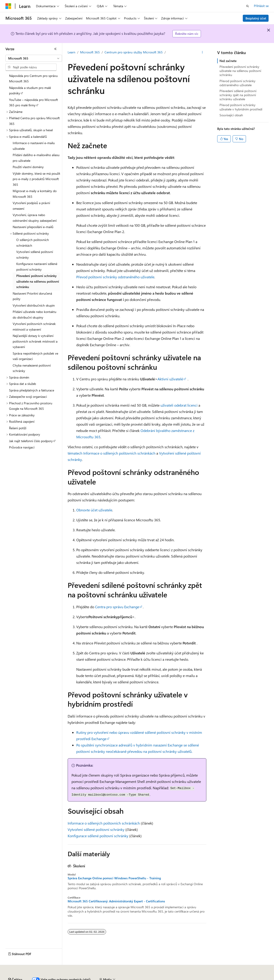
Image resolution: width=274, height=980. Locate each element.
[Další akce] (202, 52)
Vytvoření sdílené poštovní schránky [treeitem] (35, 255)
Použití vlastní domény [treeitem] (28, 167)
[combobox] (34, 58)
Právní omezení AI (18, 978)
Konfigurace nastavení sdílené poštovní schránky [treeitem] (37, 267)
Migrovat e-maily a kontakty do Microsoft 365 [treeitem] (35, 194)
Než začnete (228, 61)
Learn (71, 52)
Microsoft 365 (90, 52)
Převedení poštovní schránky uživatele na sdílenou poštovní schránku (240, 71)
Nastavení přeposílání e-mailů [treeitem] (33, 227)
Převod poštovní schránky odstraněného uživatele (115, 277)
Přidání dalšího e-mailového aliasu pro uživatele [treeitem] (36, 158)
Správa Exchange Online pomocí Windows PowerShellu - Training (114, 878)
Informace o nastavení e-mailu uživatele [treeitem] (34, 146)
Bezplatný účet (256, 18)
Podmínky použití (225, 978)
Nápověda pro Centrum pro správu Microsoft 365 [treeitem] (33, 79)
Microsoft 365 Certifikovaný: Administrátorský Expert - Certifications (116, 901)
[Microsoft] (8, 6)
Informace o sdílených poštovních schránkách (104, 823)
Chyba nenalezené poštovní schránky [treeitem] (32, 368)
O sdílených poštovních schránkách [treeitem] (33, 243)
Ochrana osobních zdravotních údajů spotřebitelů (170, 978)
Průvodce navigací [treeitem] (22, 447)
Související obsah (231, 115)
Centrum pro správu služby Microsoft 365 (134, 52)
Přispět (83, 978)
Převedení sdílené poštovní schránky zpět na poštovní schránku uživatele (238, 95)
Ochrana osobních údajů (110, 978)
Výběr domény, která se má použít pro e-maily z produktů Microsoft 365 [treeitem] (36, 179)
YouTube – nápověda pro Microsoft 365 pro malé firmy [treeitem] (33, 103)
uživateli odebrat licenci (179, 405)
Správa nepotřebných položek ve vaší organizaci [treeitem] (35, 356)
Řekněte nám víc (187, 34)
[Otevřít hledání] (248, 6)
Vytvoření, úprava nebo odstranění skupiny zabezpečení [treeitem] (35, 218)
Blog (66, 978)
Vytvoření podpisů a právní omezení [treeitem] (31, 206)
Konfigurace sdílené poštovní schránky (98, 836)
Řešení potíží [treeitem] (18, 428)
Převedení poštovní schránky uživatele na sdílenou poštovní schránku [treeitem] (38, 281)
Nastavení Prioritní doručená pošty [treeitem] (32, 296)
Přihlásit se (261, 6)
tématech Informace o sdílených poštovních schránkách (112, 453)
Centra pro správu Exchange (117, 607)
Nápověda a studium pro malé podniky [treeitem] (30, 91)
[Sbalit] (55, 49)
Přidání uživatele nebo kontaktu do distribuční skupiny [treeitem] (35, 315)
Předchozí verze (47, 978)
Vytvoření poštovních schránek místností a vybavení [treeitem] (34, 327)
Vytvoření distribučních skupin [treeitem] (34, 305)
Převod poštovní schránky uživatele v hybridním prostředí (241, 107)
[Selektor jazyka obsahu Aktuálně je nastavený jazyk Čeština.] (15, 967)
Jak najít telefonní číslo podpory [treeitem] (31, 441)
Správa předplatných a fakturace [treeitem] (32, 390)
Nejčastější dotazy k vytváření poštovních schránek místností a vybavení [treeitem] (35, 341)
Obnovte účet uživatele (94, 510)
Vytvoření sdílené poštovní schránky (96, 829)
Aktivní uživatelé (170, 379)
